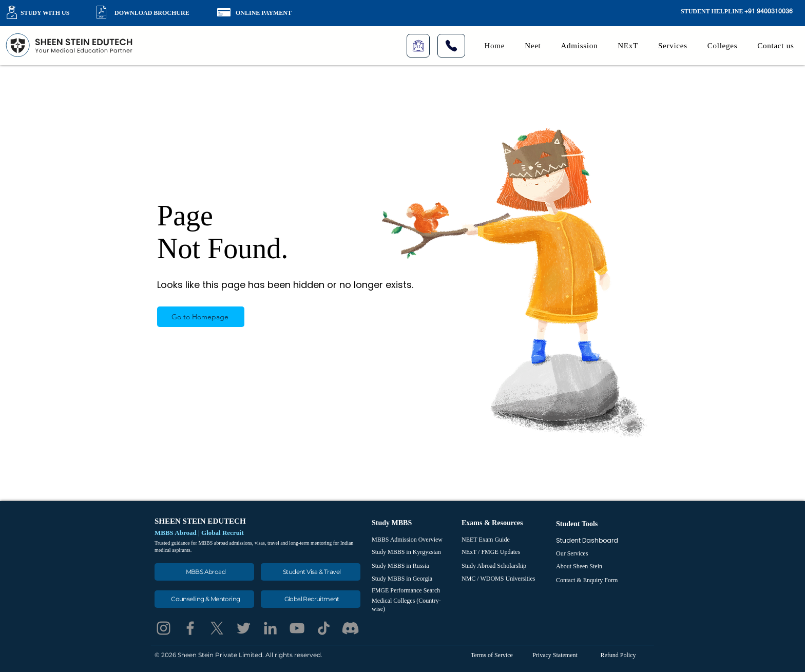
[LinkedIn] (270, 628)
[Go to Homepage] (201, 317)
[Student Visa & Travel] (311, 572)
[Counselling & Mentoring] (204, 599)
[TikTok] (324, 628)
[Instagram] (164, 628)
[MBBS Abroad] (204, 572)
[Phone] (451, 46)
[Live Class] (418, 46)
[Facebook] (190, 628)
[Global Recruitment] (311, 599)
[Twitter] (244, 628)
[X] (217, 628)
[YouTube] (297, 628)
